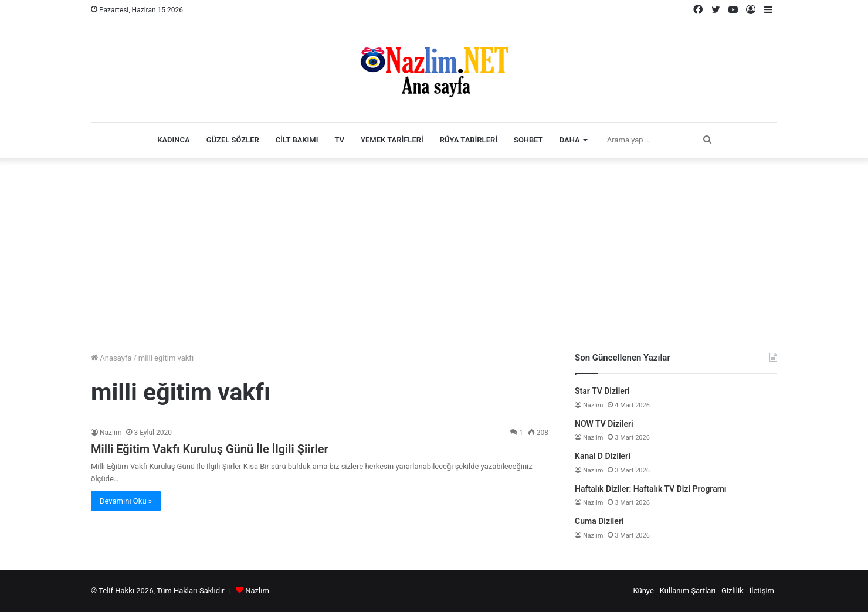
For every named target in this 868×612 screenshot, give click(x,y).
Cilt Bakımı (297, 140)
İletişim (762, 591)
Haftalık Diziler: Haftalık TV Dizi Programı (651, 489)
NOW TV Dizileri (604, 424)
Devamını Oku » (126, 501)
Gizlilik (733, 591)
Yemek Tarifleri (392, 140)
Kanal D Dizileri (603, 456)
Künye (643, 591)
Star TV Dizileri (602, 391)
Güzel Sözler (233, 140)
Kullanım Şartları (688, 591)
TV (339, 140)
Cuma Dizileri (599, 521)
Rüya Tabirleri (469, 140)
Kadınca (174, 140)
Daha (570, 140)
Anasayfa (111, 358)
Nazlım (257, 591)
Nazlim (111, 433)
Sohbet (528, 140)
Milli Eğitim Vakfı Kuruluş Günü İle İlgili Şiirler (210, 449)
